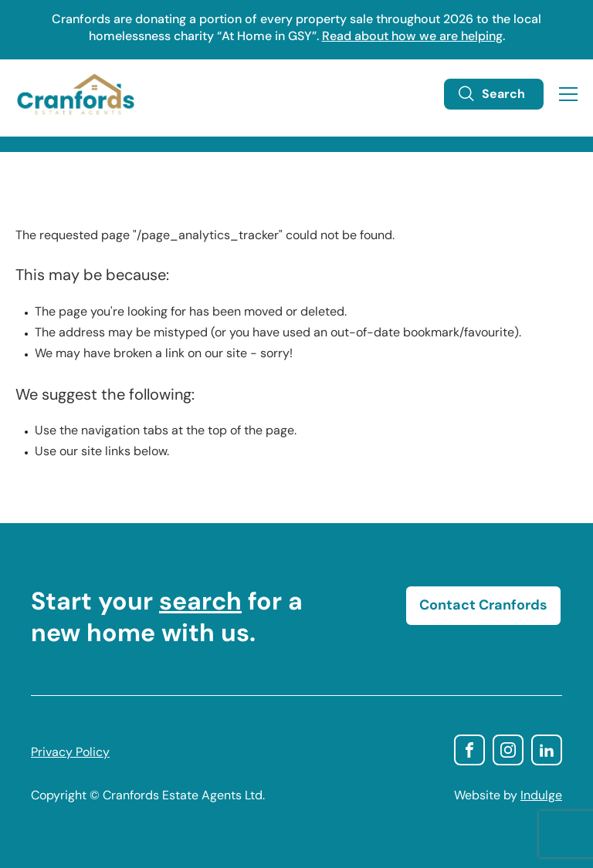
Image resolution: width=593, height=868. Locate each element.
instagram (508, 750)
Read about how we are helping (412, 37)
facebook (469, 750)
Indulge (541, 796)
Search (491, 94)
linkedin (547, 750)
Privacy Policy (70, 753)
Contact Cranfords (483, 606)
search (200, 603)
